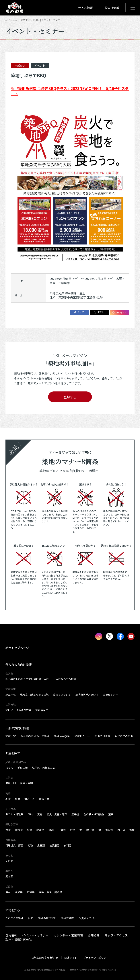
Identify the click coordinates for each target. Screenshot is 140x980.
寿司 (8, 892)
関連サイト (71, 958)
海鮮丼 (19, 892)
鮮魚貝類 (23, 768)
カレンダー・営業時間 (68, 935)
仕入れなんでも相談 (65, 679)
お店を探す (13, 753)
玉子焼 (75, 814)
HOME (9, 20)
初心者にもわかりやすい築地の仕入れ (27, 679)
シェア (79, 312)
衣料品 (68, 845)
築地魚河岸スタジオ (87, 695)
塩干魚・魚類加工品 (44, 768)
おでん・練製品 (14, 814)
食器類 (41, 845)
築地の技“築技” (47, 918)
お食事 (31, 892)
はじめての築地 (124, 736)
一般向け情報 (110, 8)
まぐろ (9, 768)
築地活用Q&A (62, 736)
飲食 (132, 830)
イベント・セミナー (26, 20)
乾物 (8, 799)
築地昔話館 (67, 918)
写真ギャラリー (88, 918)
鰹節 (17, 799)
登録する (70, 397)
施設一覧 (11, 695)
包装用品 (54, 845)
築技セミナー (110, 695)
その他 (9, 861)
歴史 (31, 918)
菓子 (111, 814)
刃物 (30, 845)
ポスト (99, 312)
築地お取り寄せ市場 (43, 958)
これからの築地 (14, 918)
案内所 (9, 876)
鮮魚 (30, 830)
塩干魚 (90, 830)
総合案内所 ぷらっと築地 (34, 695)
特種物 (19, 830)
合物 (73, 830)
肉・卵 (121, 830)
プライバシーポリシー (96, 958)
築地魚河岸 (42, 710)
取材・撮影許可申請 (19, 939)
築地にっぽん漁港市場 (18, 710)
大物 (8, 830)
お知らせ (94, 935)
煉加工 (52, 830)
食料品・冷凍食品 (94, 814)
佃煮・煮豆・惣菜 (57, 814)
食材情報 (11, 935)
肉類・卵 (11, 783)
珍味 (30, 814)
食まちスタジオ (62, 695)
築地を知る (13, 910)
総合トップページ (17, 648)
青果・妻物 (26, 783)
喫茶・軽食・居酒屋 (50, 892)
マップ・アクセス (116, 935)
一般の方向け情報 (17, 728)
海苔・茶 (30, 799)
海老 (63, 830)
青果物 (109, 830)
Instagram (119, 312)
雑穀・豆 (44, 799)
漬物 (40, 814)
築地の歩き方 (102, 736)
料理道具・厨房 (14, 845)
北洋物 (40, 830)
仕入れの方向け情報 (19, 665)
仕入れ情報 (85, 8)
